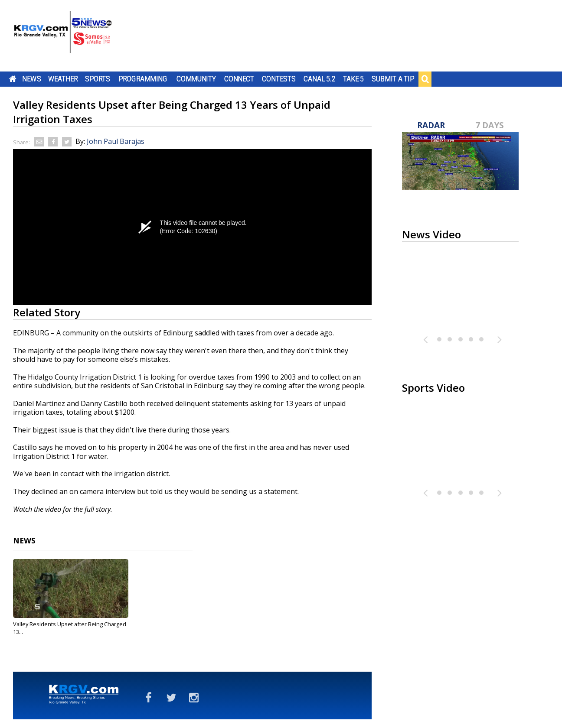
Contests (279, 79)
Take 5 (354, 79)
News (31, 79)
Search (425, 79)
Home (13, 79)
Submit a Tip (393, 79)
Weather (63, 79)
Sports (98, 79)
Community (196, 79)
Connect (239, 79)
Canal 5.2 (320, 79)
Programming (143, 79)
